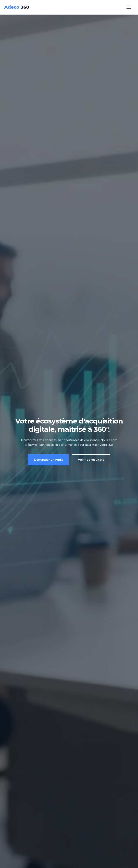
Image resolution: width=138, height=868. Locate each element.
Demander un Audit (48, 460)
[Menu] (129, 7)
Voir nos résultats (91, 460)
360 (17, 7)
